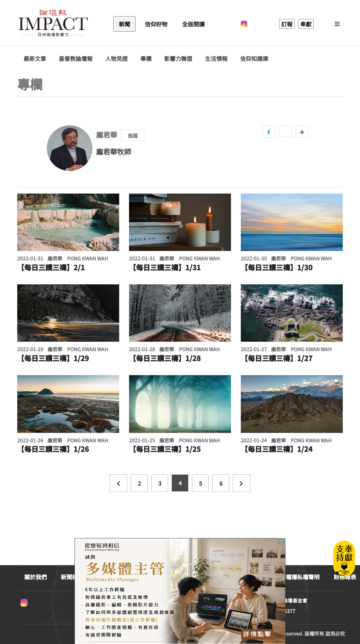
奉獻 (306, 24)
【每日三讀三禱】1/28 (165, 358)
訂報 (287, 24)
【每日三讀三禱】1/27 (277, 358)
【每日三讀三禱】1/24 (277, 449)
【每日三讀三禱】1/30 (277, 267)
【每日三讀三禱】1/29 (53, 358)
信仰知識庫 (254, 59)
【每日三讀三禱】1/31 (165, 267)
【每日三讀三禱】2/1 (51, 267)
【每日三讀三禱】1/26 (53, 449)
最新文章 (35, 59)
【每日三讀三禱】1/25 (165, 449)
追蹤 (133, 135)
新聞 (124, 24)
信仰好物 (156, 24)
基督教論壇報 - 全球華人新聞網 (53, 24)
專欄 (146, 59)
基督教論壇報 (76, 59)
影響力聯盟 (178, 59)
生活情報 (216, 59)
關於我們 (36, 577)
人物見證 (116, 59)
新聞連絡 (72, 577)
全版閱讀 (193, 24)
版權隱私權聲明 (300, 577)
